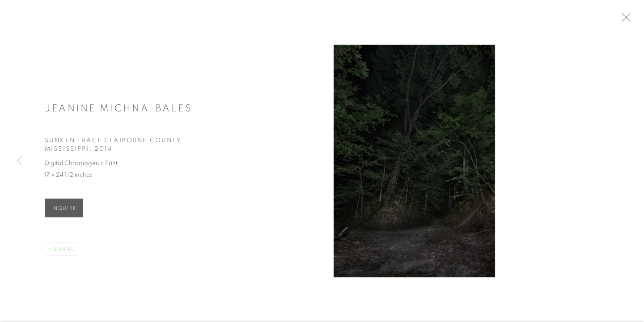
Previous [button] (19, 161)
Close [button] (630, 20)
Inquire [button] (64, 211)
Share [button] (64, 252)
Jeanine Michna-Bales (119, 110)
